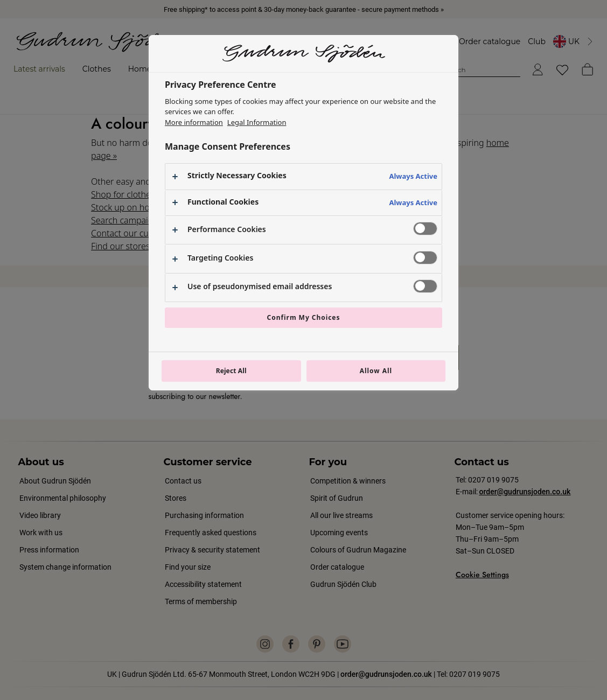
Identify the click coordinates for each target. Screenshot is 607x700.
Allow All (376, 371)
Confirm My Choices (304, 317)
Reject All (231, 371)
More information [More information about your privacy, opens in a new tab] (194, 122)
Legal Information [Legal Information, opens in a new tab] (257, 122)
